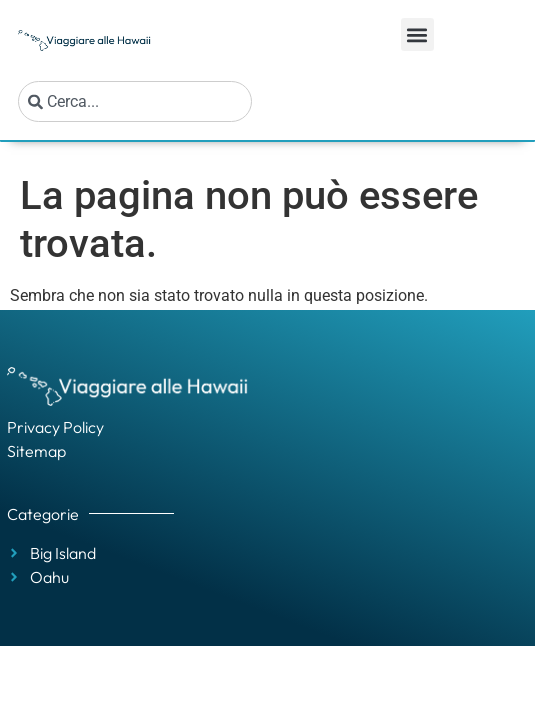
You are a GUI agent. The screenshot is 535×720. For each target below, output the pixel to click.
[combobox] (135, 101)
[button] (417, 34)
